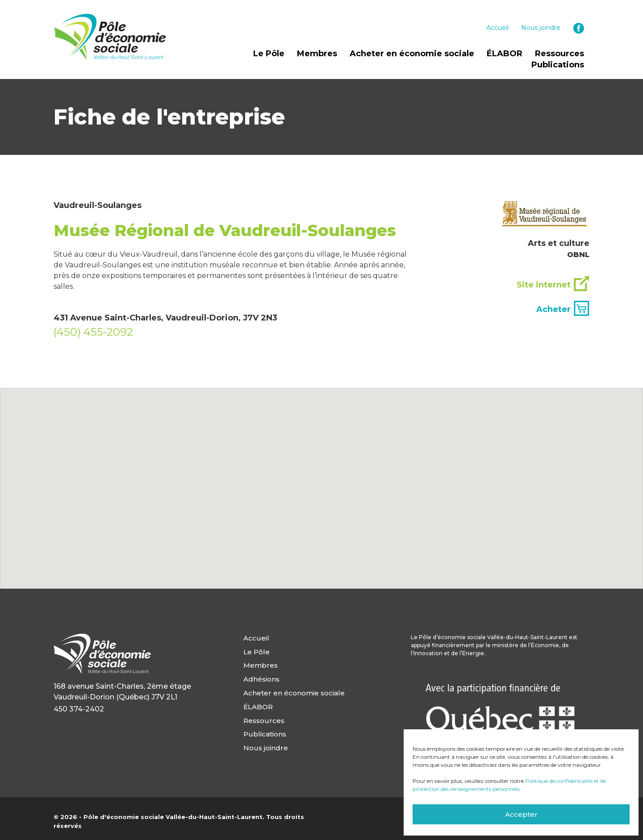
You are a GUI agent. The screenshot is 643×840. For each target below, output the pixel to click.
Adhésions (261, 679)
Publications (558, 65)
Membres (317, 54)
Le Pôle (269, 54)
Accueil (497, 28)
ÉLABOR (505, 54)
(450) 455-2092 (93, 332)
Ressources (559, 54)
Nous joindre (541, 28)
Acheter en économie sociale (412, 54)
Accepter (521, 814)
